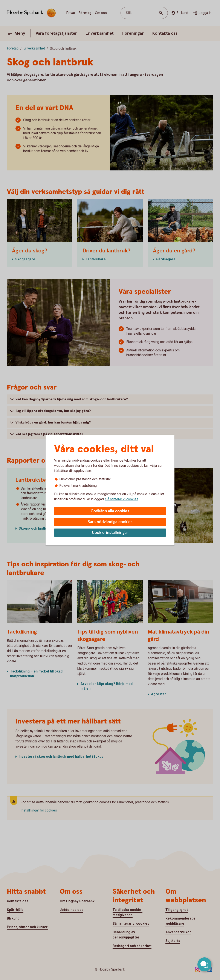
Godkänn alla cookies (110, 511)
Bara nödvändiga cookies (110, 522)
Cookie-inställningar (110, 533)
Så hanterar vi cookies (122, 499)
